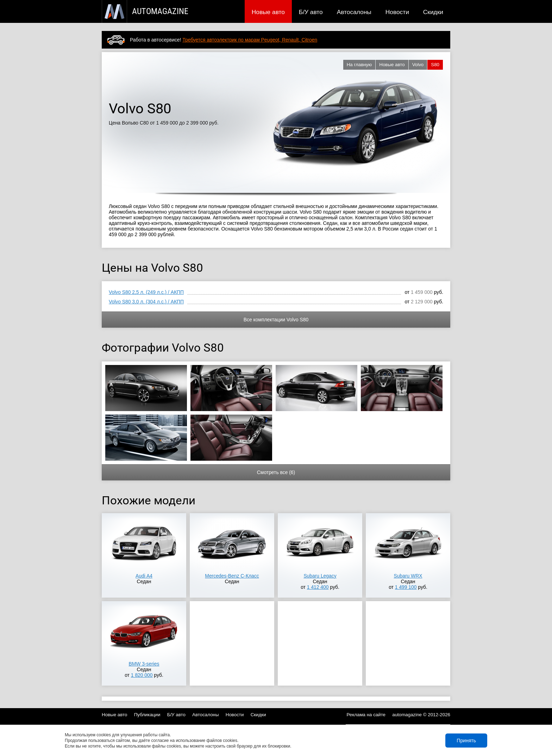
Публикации (147, 715)
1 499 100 (406, 587)
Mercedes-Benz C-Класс (232, 576)
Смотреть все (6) (276, 472)
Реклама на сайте (366, 715)
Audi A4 (144, 576)
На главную (359, 65)
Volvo (418, 65)
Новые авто (268, 12)
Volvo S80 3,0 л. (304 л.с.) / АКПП (146, 302)
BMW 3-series (144, 664)
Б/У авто (311, 12)
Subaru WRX (408, 576)
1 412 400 (318, 587)
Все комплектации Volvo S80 (276, 320)
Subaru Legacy (320, 576)
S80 (435, 65)
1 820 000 (142, 675)
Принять (466, 741)
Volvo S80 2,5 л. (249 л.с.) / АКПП (146, 292)
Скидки (433, 12)
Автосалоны (354, 12)
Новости (397, 12)
